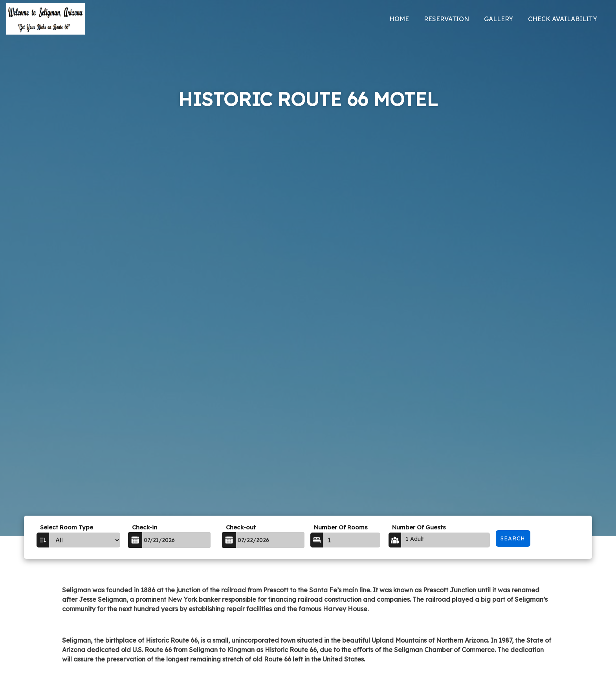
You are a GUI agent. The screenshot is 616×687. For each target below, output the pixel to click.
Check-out (241, 527)
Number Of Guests (419, 527)
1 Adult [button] (415, 539)
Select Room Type (67, 527)
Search (513, 538)
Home (399, 19)
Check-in (145, 527)
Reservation (446, 19)
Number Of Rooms (341, 527)
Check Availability (563, 19)
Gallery (499, 19)
